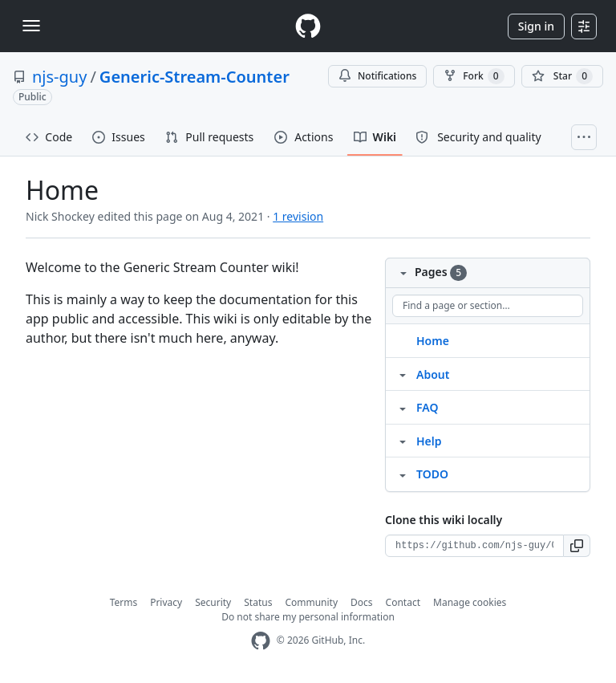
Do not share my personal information (308, 617)
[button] (577, 546)
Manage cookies (470, 602)
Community (311, 602)
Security (213, 602)
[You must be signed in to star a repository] (562, 76)
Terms (124, 602)
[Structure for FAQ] (403, 407)
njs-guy (59, 77)
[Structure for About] (403, 374)
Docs (362, 602)
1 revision (298, 216)
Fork (474, 76)
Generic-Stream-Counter (195, 77)
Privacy (166, 602)
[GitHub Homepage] (261, 641)
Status (258, 602)
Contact (403, 602)
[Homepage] (308, 26)
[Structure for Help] (403, 441)
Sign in (536, 26)
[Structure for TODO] (403, 474)
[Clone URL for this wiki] (474, 546)
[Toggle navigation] (31, 26)
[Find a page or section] (488, 306)
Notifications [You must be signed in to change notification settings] (377, 76)
